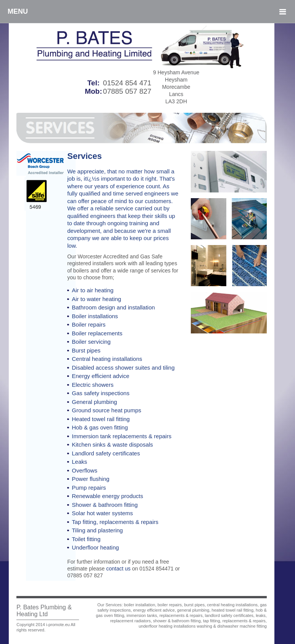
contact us (118, 569)
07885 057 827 (127, 91)
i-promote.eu (58, 625)
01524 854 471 (127, 83)
